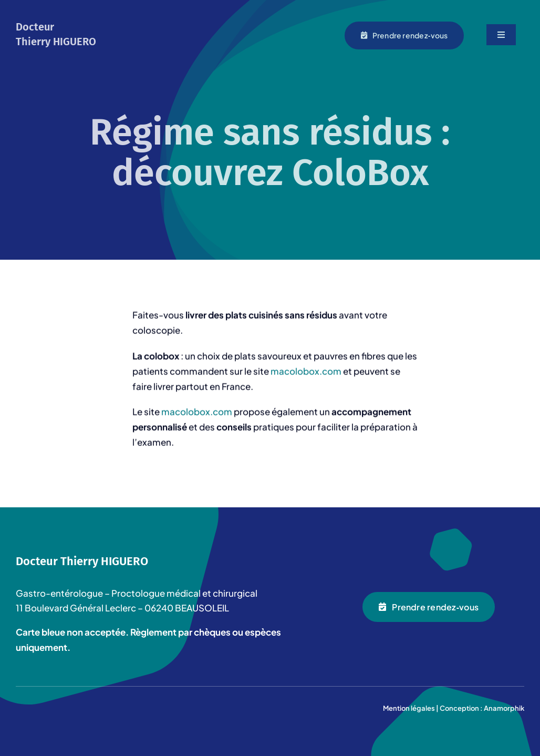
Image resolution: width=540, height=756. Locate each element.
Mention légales (409, 708)
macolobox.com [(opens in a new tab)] (197, 412)
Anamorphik (504, 708)
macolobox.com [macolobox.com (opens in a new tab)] (306, 372)
